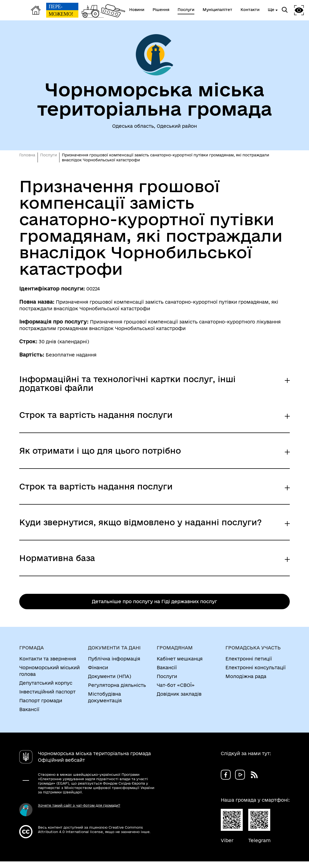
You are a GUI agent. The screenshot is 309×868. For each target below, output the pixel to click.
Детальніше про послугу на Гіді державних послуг (154, 601)
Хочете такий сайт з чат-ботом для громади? (79, 805)
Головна (27, 155)
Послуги (49, 155)
